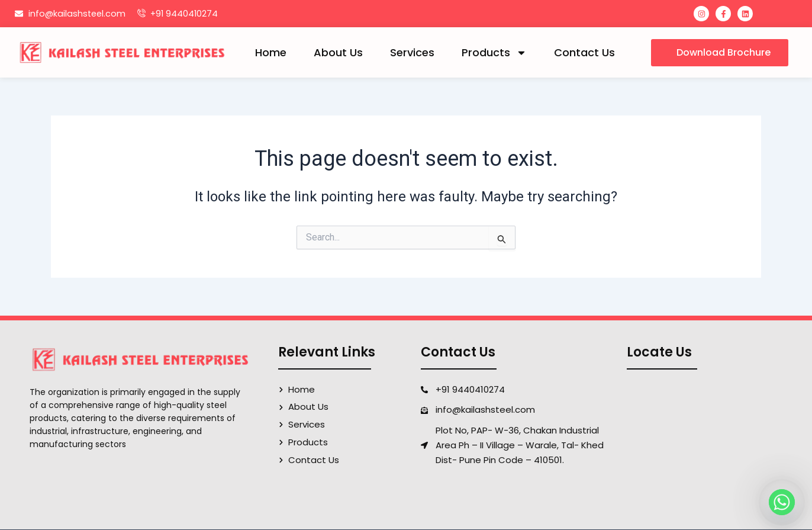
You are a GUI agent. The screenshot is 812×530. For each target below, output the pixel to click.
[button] (720, 53)
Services (412, 52)
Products (494, 53)
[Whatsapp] (782, 502)
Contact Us (584, 52)
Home (271, 52)
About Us (338, 52)
